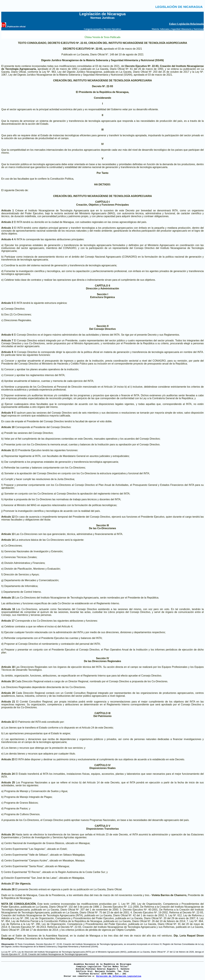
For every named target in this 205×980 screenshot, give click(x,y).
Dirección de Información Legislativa (119, 976)
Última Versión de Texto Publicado (102, 37)
